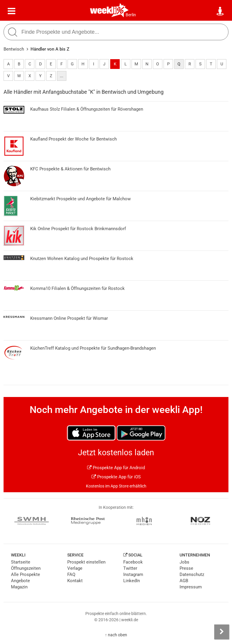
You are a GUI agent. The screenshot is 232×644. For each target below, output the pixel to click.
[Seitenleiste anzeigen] (222, 632)
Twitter (130, 568)
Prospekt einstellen (86, 562)
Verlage (75, 568)
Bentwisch (14, 49)
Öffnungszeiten (26, 568)
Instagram (133, 574)
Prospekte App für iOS (116, 477)
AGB (184, 581)
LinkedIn (132, 581)
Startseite (21, 562)
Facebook (133, 562)
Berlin (131, 15)
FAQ (71, 574)
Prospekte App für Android (116, 468)
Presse (186, 568)
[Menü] (12, 11)
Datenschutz (192, 574)
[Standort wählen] (220, 11)
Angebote (20, 581)
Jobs (184, 562)
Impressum (191, 587)
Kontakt (75, 581)
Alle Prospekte (25, 574)
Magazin (19, 587)
